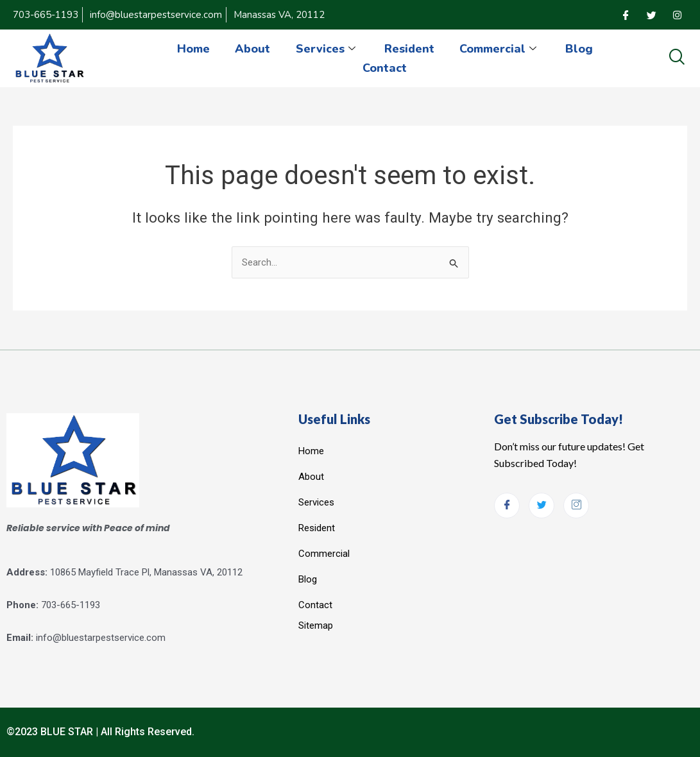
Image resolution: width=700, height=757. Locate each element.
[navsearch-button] (677, 58)
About (252, 49)
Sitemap (316, 625)
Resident (409, 49)
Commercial (500, 49)
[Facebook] (626, 15)
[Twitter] (651, 15)
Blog (580, 49)
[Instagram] (677, 15)
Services (327, 49)
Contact (385, 68)
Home (193, 49)
